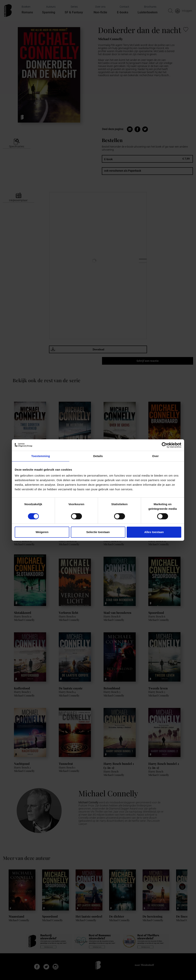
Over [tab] (156, 456)
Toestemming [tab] (41, 456)
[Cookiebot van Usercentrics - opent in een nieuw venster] (165, 445)
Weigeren (42, 532)
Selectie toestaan (98, 532)
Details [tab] (98, 456)
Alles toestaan (154, 532)
